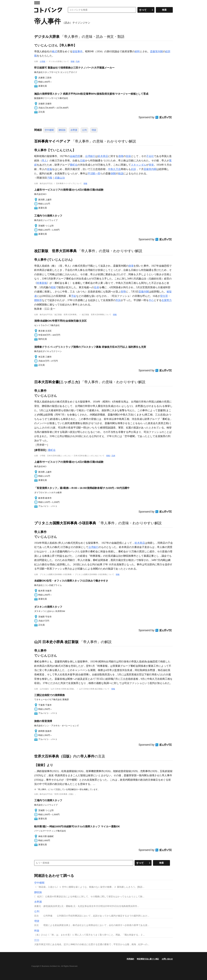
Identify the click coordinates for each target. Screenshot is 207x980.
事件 (80, 51)
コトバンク (48, 10)
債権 (121, 156)
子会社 (150, 156)
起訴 (133, 169)
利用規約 (130, 959)
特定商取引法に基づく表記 (148, 959)
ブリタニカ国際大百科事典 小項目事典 (65, 523)
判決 (118, 300)
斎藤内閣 (144, 292)
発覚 (151, 165)
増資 (94, 130)
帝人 (44, 161)
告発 (97, 287)
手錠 (74, 296)
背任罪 (164, 296)
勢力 (169, 300)
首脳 (49, 169)
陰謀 (121, 174)
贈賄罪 (38, 300)
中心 (151, 300)
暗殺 (53, 287)
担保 (128, 156)
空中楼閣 (49, 130)
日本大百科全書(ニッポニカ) (57, 382)
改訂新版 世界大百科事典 (55, 251)
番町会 (74, 165)
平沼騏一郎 (94, 174)
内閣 (160, 51)
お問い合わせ (167, 959)
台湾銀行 (90, 156)
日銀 (83, 161)
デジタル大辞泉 (47, 37)
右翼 (164, 300)
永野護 (74, 130)
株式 (55, 51)
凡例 (78, 61)
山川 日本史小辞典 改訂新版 (56, 642)
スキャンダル (139, 165)
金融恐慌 (75, 156)
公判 (84, 130)
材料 (137, 51)
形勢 (123, 292)
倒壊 (131, 266)
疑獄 (75, 51)
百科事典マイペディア (52, 141)
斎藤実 (154, 51)
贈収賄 (62, 130)
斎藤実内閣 (150, 169)
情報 (73, 61)
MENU (37, 3)
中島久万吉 (114, 169)
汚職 (49, 178)
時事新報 (42, 283)
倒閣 (113, 174)
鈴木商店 (103, 156)
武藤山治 (60, 178)
